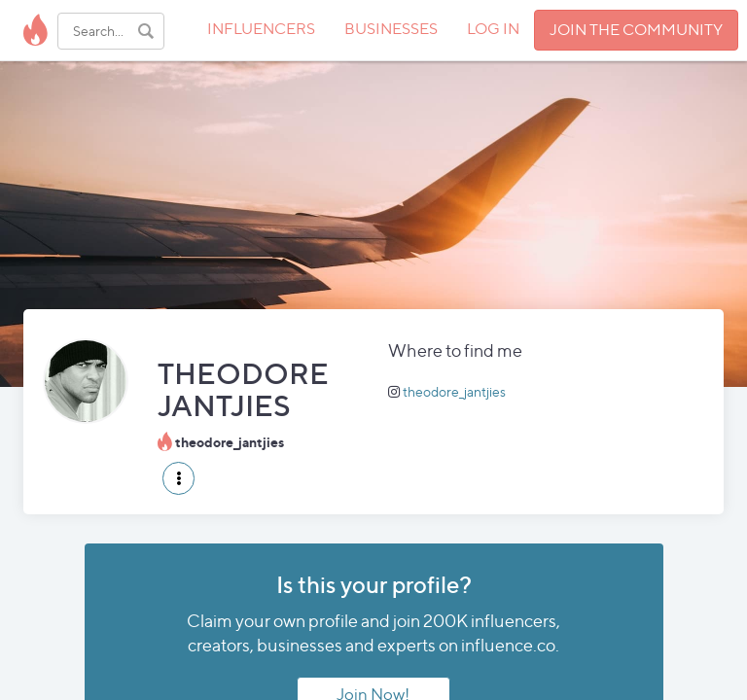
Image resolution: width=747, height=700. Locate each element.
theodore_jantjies (454, 391)
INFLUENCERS (261, 29)
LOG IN (493, 29)
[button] (178, 478)
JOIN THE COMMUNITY (636, 30)
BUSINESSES (391, 29)
